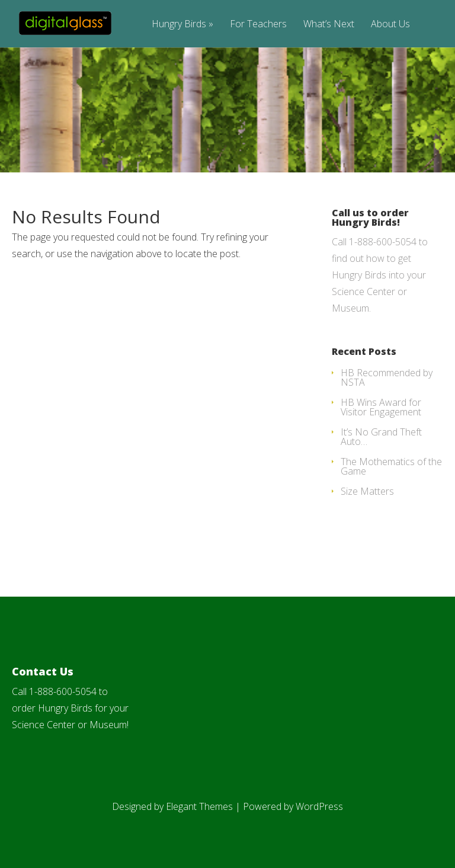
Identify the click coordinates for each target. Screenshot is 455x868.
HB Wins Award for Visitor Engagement (381, 407)
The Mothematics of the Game (391, 466)
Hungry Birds (182, 25)
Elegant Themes (199, 806)
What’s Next (329, 25)
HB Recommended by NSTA (387, 377)
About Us (390, 25)
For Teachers (258, 25)
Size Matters (367, 491)
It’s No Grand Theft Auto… (381, 437)
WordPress (319, 806)
